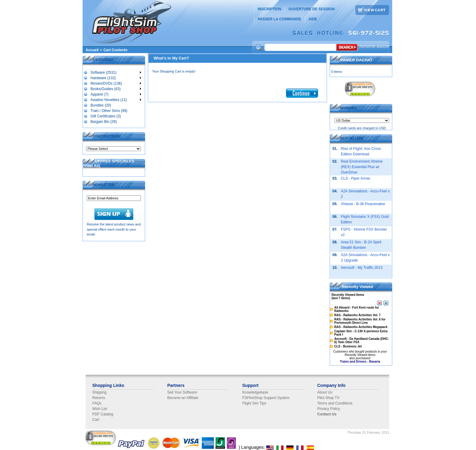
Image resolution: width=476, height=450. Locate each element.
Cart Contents (116, 50)
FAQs (97, 403)
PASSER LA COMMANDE (279, 19)
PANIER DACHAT (356, 60)
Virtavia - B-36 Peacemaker (363, 204)
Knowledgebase (255, 392)
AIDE (313, 19)
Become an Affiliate (183, 398)
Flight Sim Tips (254, 403)
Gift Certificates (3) (105, 116)
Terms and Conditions (335, 403)
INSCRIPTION (269, 9)
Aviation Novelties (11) (116, 100)
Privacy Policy (329, 409)
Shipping (99, 392)
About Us (325, 392)
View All (91, 166)
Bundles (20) (101, 105)
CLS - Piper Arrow (355, 178)
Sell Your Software (182, 392)
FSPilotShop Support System (266, 398)
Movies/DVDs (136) (116, 83)
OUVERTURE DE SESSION (311, 9)
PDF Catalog (103, 414)
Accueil (92, 50)
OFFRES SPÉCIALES (114, 161)
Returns (99, 398)
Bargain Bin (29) (104, 121)
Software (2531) (116, 72)
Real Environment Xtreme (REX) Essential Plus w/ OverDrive (362, 167)
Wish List (100, 409)
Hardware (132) (116, 78)
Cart (96, 420)
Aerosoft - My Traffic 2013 (362, 268)
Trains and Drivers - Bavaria (360, 362)
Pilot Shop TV (328, 398)
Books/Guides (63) (116, 89)
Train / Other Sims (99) (109, 110)
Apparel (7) (116, 94)
